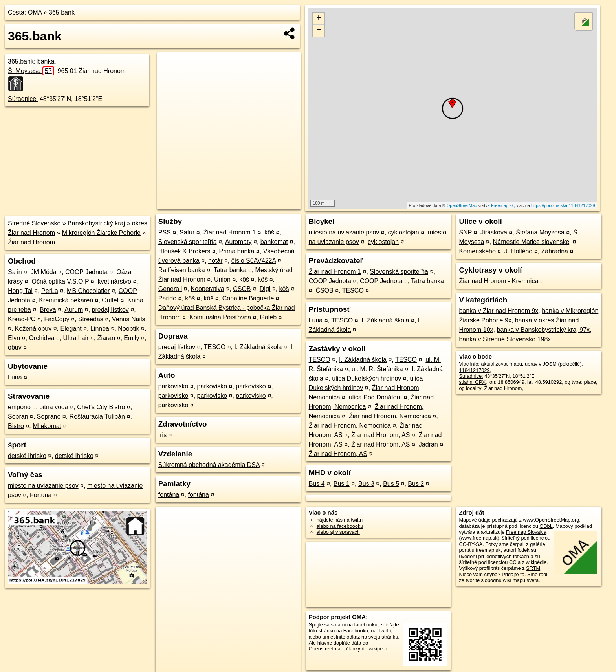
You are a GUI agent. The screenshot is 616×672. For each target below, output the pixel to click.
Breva (48, 310)
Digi (265, 289)
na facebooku (362, 625)
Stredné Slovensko (34, 223)
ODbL (546, 526)
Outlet (110, 300)
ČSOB (242, 289)
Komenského (477, 251)
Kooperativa (208, 289)
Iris (162, 435)
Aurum (74, 310)
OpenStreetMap (462, 205)
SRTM (533, 568)
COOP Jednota (86, 272)
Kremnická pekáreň (66, 300)
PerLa (50, 291)
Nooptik (128, 329)
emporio (19, 407)
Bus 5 (391, 484)
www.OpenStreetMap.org (551, 520)
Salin (15, 272)
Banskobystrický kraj (96, 223)
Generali (170, 289)
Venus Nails (129, 319)
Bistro (16, 426)
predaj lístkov (110, 310)
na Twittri (381, 631)
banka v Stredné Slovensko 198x (505, 339)
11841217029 (474, 370)
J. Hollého (518, 251)
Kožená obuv (33, 329)
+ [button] (319, 18)
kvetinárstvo (115, 281)
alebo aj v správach (338, 532)
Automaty (238, 242)
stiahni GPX (472, 382)
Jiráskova (494, 232)
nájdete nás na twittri (340, 520)
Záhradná (555, 251)
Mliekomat (47, 426)
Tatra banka (230, 270)
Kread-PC (22, 319)
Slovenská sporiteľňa (188, 242)
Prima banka (237, 251)
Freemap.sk (502, 205)
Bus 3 (366, 484)
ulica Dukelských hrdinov (367, 378)
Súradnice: (23, 99)
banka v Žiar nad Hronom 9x (499, 311)
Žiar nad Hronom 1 (230, 232)
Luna (15, 377)
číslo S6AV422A (254, 261)
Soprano (49, 417)
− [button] (319, 31)
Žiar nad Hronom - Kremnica (499, 281)
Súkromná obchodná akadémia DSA (209, 465)
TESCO (215, 347)
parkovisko (173, 386)
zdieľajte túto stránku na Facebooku (354, 628)
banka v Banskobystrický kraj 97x (543, 330)
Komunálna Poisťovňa (220, 317)
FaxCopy (57, 319)
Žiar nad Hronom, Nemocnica (390, 416)
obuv (15, 347)
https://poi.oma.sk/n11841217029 (563, 205)
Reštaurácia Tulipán (97, 417)
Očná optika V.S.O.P (60, 281)
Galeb (268, 317)
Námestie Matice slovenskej (532, 242)
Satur (187, 232)
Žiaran (106, 338)
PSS (165, 232)
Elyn (14, 338)
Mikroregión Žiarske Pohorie (101, 233)
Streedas (91, 319)
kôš (269, 232)
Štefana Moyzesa (540, 232)
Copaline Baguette (248, 298)
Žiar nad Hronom (31, 242)
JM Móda (44, 272)
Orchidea (41, 338)
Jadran (428, 444)
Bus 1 (342, 484)
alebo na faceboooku (340, 526)
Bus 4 (317, 484)
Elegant (71, 329)
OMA (35, 12)
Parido (167, 298)
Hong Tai (20, 291)
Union (222, 279)
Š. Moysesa (31, 71)
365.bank (62, 12)
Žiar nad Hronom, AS (380, 435)
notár (215, 261)
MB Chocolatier (88, 291)
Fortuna (41, 495)
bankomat (274, 242)
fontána (169, 495)
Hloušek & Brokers (184, 251)
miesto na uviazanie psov (43, 486)
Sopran (18, 417)
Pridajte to (513, 574)
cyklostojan (404, 232)
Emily (131, 338)
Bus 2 (416, 484)
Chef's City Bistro (101, 407)
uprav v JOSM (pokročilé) (553, 364)
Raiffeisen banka (182, 270)
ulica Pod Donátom (375, 397)
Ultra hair (76, 338)
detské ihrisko (27, 456)
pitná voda (54, 407)
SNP (465, 232)
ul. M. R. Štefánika (377, 369)
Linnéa (100, 329)
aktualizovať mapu (501, 364)
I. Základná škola (258, 347)
